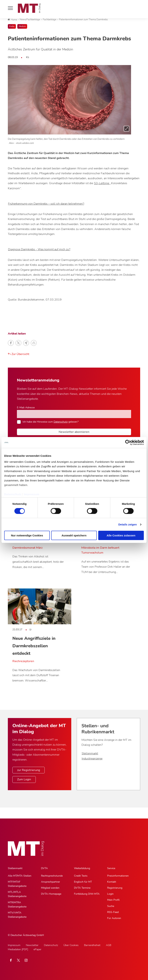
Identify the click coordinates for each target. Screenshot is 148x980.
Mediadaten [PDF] (18, 949)
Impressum (32, 494)
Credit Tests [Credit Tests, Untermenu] (81, 876)
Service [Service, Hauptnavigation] (111, 868)
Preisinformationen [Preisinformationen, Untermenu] (118, 876)
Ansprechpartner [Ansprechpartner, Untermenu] (50, 882)
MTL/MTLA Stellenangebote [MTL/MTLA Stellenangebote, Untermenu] (17, 894)
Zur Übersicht (19, 354)
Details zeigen (127, 524)
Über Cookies (71, 945)
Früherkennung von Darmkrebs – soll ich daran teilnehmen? (46, 204)
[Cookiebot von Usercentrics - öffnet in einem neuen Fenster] (128, 442)
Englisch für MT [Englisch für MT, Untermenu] (83, 882)
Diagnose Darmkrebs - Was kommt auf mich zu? (39, 249)
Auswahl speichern (74, 535)
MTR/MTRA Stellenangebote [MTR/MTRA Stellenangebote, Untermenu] (17, 905)
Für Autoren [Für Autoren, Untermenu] (114, 918)
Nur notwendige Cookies (27, 535)
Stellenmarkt (90, 753)
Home (12, 20)
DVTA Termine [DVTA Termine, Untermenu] (82, 888)
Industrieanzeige (92, 759)
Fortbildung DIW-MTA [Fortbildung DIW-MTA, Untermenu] (87, 894)
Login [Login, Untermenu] (110, 894)
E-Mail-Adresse (26, 407)
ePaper (37, 949)
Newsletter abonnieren (74, 432)
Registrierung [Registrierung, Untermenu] (115, 888)
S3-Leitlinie (102, 183)
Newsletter (32, 945)
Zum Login (24, 779)
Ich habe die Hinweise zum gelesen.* (51, 422)
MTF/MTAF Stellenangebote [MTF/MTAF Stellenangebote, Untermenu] (17, 884)
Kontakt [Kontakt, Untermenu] (112, 882)
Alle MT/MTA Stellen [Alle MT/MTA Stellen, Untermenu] (20, 876)
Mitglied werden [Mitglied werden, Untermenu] (50, 888)
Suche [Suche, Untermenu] (111, 906)
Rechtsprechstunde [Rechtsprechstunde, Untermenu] (52, 876)
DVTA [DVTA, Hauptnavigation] (44, 868)
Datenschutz (13, 494)
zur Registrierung (29, 770)
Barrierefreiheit (92, 945)
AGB (109, 945)
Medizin (22, 26)
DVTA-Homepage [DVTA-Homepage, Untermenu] (51, 894)
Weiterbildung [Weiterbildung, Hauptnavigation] (82, 868)
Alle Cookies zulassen (121, 535)
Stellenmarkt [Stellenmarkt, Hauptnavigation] (15, 868)
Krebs (12, 26)
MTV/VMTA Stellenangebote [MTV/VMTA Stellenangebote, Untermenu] (17, 915)
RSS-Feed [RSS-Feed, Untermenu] (113, 912)
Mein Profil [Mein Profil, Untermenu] (113, 900)
